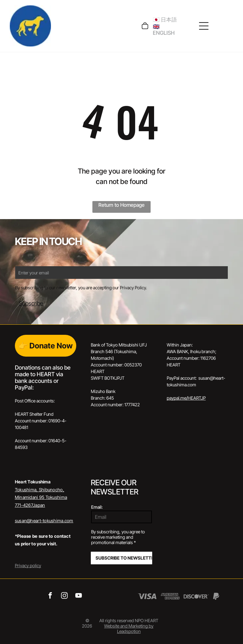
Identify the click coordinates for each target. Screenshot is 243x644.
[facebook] (50, 596)
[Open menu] (204, 26)
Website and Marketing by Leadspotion (129, 629)
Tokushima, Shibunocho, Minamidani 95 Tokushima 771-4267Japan (41, 497)
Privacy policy (28, 565)
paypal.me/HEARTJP (186, 398)
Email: (97, 507)
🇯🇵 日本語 (165, 20)
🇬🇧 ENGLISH (164, 30)
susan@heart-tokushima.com (44, 521)
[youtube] (79, 596)
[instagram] (64, 596)
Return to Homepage (121, 205)
